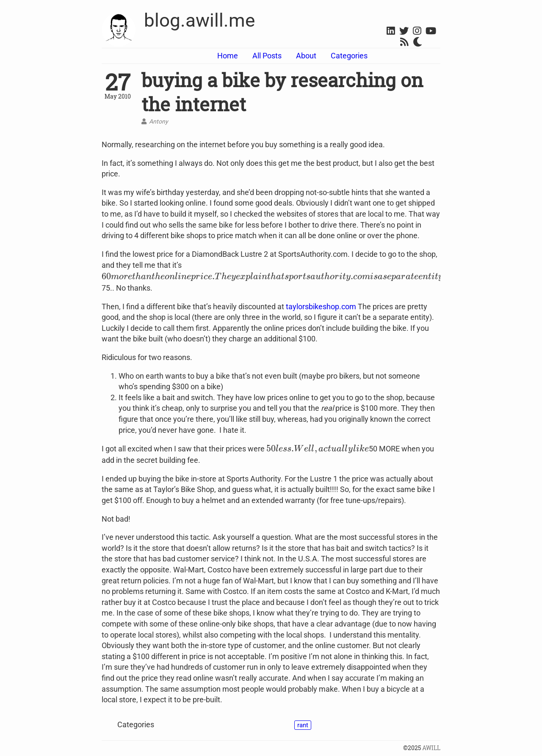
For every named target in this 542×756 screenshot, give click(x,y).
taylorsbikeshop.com (321, 307)
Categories (349, 56)
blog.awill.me (199, 20)
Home (228, 56)
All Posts (267, 56)
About (306, 56)
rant (303, 725)
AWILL (431, 748)
